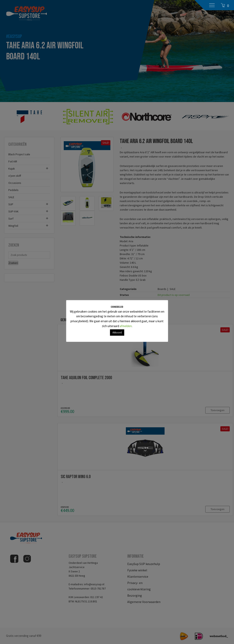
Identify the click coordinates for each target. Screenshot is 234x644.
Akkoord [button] (117, 333)
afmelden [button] (126, 326)
